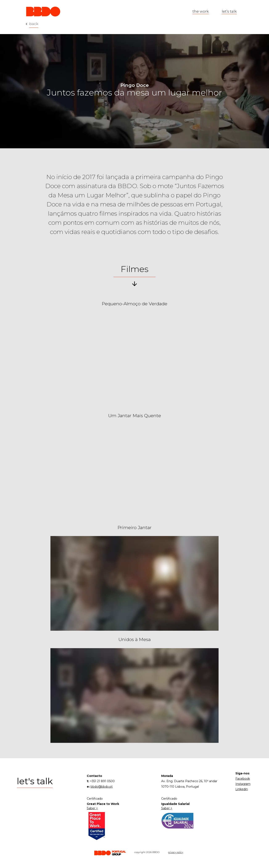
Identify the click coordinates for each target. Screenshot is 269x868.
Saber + (92, 808)
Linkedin (242, 789)
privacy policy (176, 852)
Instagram (243, 784)
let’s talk (229, 11)
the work (201, 11)
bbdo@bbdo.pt (102, 787)
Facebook (243, 779)
